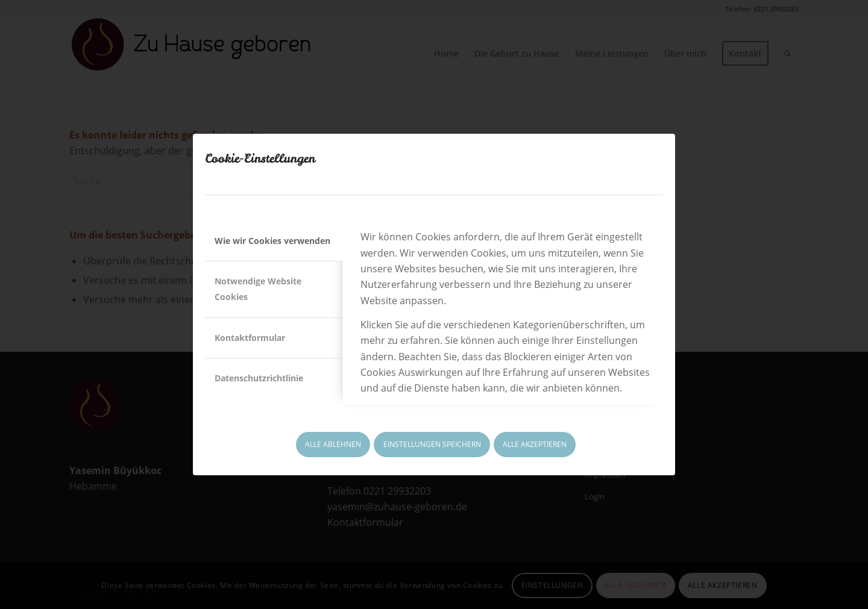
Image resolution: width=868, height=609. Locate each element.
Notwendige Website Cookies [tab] (258, 289)
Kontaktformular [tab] (250, 338)
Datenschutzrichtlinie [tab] (259, 378)
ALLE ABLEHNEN (333, 444)
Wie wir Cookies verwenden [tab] (272, 241)
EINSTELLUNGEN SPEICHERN (432, 444)
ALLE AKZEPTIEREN (535, 444)
